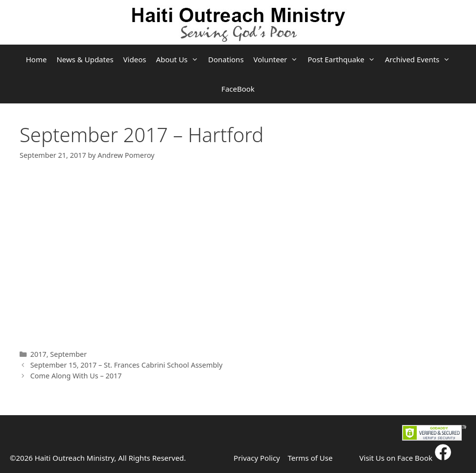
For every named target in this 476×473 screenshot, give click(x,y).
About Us (179, 59)
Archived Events (420, 59)
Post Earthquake (344, 59)
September (68, 354)
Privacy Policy (257, 458)
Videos (135, 59)
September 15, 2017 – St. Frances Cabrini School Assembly (127, 365)
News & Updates (85, 59)
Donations (226, 59)
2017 (38, 354)
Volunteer (278, 59)
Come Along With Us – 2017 (76, 376)
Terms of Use (310, 458)
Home (36, 59)
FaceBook (238, 89)
